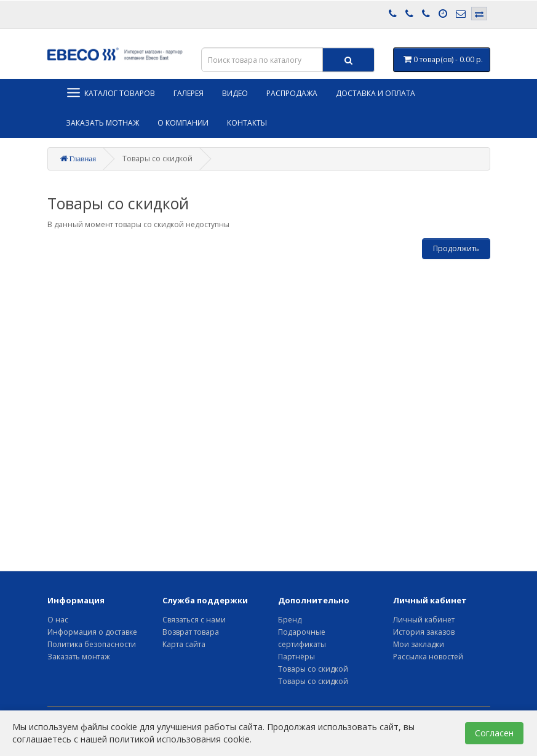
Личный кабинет (424, 620)
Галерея (189, 93)
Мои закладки (419, 644)
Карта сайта (184, 644)
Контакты (247, 123)
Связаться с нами (194, 620)
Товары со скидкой (313, 669)
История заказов (424, 632)
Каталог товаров (110, 93)
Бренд (290, 620)
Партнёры (296, 657)
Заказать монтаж (79, 657)
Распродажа (292, 93)
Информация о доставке (92, 632)
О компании (183, 123)
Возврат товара (191, 632)
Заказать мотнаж (102, 123)
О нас (58, 620)
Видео (235, 93)
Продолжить (456, 248)
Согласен (494, 733)
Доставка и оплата (376, 93)
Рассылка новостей (428, 657)
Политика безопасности (92, 644)
